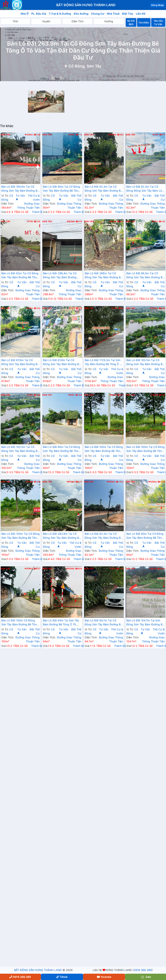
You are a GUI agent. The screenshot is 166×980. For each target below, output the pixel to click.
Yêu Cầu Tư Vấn (158, 22)
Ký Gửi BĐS (131, 22)
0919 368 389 (143, 970)
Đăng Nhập (158, 5)
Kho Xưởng (81, 14)
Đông (29, 135)
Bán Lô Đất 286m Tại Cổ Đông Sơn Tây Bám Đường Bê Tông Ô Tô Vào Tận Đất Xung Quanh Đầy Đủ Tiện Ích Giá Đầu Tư (103, 276)
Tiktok (62, 977)
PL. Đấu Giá (39, 14)
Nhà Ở (25, 14)
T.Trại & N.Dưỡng (60, 14)
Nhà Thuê (113, 14)
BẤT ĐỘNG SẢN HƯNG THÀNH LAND (38, 970)
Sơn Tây (6, 135)
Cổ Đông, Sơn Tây (85, 66)
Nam (113, 222)
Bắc (72, 135)
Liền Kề (141, 14)
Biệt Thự (128, 14)
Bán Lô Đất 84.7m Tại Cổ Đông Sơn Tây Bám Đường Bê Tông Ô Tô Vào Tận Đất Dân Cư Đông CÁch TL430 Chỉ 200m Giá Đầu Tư (103, 623)
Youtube (104, 977)
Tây (155, 135)
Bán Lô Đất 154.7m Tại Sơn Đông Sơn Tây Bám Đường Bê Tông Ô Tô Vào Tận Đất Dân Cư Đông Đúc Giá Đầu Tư (145, 623)
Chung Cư (98, 14)
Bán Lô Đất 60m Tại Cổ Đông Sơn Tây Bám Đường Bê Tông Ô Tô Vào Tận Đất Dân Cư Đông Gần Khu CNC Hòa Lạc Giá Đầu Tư (62, 189)
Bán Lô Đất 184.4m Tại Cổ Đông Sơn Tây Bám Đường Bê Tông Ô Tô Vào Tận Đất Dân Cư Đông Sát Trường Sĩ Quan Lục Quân (20, 189)
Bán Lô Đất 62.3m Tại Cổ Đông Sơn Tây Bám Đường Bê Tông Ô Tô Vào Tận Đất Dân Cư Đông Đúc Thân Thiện (103, 536)
